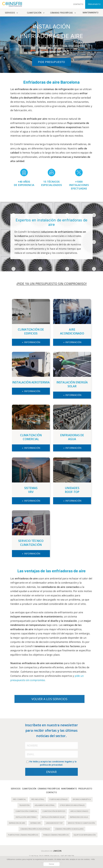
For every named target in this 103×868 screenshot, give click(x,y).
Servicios (10, 13)
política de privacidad (51, 765)
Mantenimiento (91, 13)
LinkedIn (57, 851)
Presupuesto (85, 789)
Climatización (34, 13)
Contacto (51, 792)
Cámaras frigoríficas (61, 13)
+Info (93, 859)
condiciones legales (62, 762)
